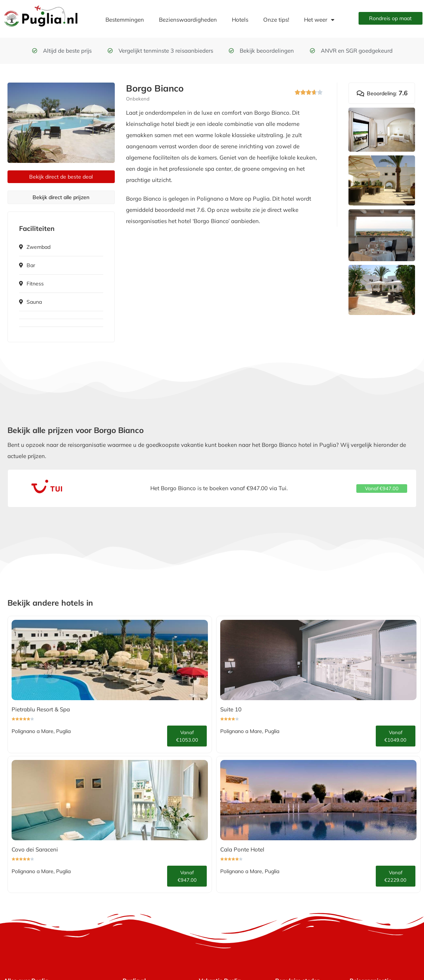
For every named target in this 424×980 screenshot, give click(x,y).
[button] (382, 489)
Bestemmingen (125, 20)
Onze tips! (276, 20)
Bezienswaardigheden (188, 20)
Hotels (240, 20)
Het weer (319, 20)
